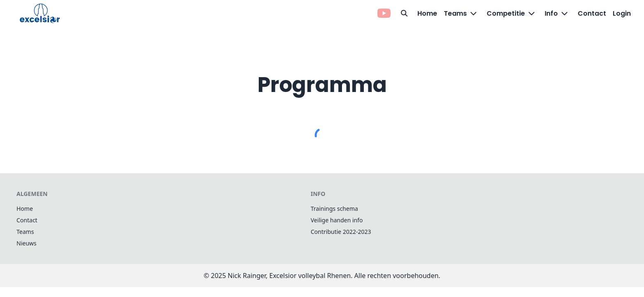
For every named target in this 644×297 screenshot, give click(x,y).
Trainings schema (334, 209)
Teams (25, 232)
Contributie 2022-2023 (341, 232)
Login (622, 13)
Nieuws (27, 243)
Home (427, 13)
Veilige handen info (337, 220)
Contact (592, 13)
